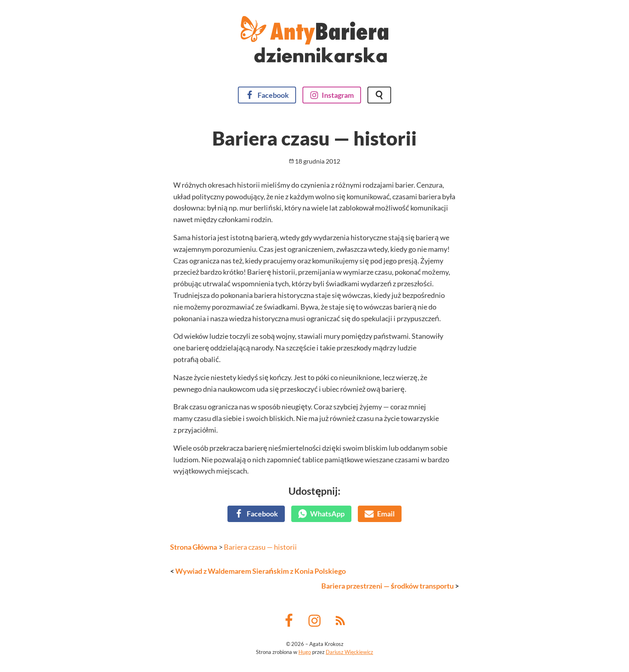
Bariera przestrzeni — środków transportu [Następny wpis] (388, 586)
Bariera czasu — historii (260, 547)
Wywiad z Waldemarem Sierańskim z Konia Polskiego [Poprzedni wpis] (261, 571)
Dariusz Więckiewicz (349, 652)
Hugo (305, 652)
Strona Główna (194, 547)
